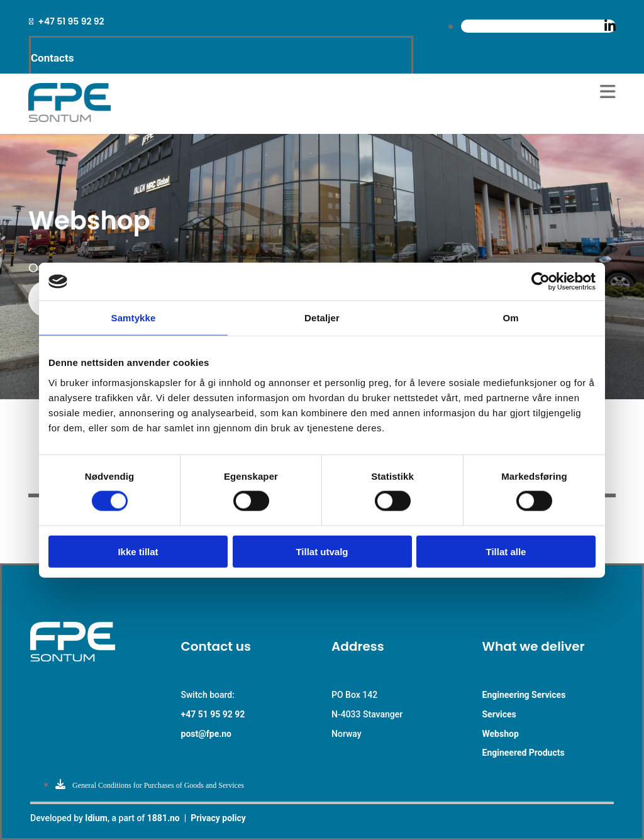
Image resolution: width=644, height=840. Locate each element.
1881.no (164, 818)
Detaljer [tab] (322, 318)
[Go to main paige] (96, 658)
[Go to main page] (69, 119)
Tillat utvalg (322, 551)
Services (499, 714)
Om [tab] (510, 318)
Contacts (52, 58)
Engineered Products (524, 753)
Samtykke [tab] (134, 318)
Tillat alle (506, 551)
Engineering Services (524, 695)
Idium (96, 818)
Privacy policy (218, 818)
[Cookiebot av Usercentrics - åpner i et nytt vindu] (541, 282)
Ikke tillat (138, 551)
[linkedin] (610, 26)
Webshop (501, 734)
